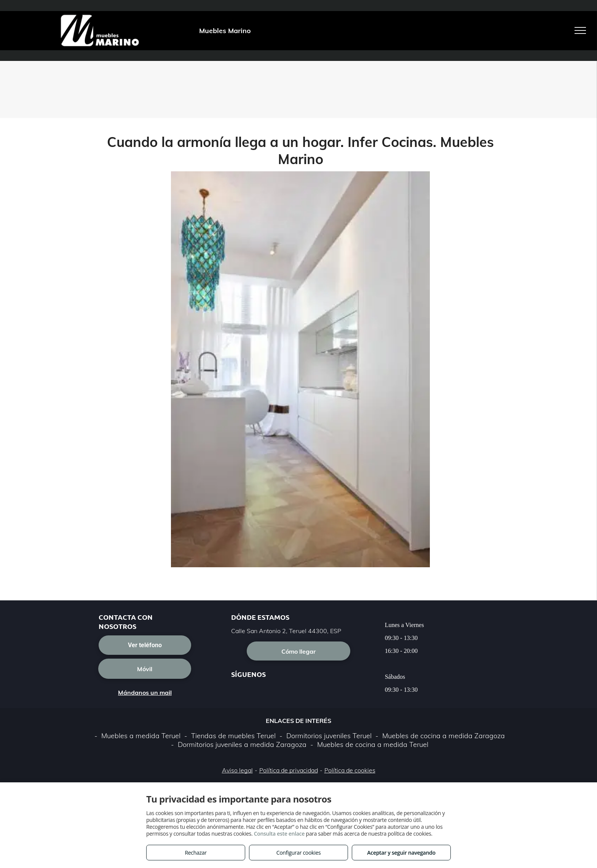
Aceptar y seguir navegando (401, 853)
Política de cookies (350, 770)
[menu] (580, 30)
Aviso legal (237, 770)
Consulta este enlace (279, 834)
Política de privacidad (289, 770)
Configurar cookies (299, 853)
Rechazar (196, 853)
